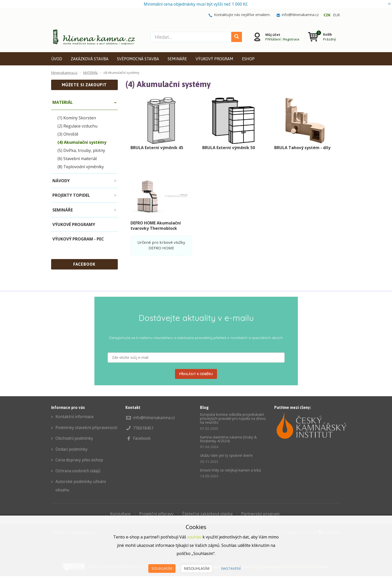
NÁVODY (61, 181)
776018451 (143, 428)
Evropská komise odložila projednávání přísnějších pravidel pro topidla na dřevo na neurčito (233, 418)
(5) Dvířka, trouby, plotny (81, 150)
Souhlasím (162, 568)
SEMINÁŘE (177, 59)
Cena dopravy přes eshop (80, 467)
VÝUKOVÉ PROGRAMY (74, 224)
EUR (336, 15)
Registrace (291, 39)
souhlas (194, 537)
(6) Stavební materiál (77, 159)
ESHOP (248, 59)
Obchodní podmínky (75, 446)
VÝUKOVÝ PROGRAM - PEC (78, 239)
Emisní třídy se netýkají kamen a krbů (231, 470)
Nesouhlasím (197, 568)
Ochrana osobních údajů (79, 478)
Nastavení (231, 568)
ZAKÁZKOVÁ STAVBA (90, 59)
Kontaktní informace (75, 417)
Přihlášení (273, 39)
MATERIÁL (63, 102)
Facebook (142, 438)
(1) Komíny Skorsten (77, 118)
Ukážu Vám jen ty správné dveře (227, 455)
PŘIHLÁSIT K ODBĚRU (196, 374)
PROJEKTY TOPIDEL (71, 195)
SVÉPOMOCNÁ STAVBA (138, 59)
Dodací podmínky (72, 457)
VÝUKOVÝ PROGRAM (214, 59)
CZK (327, 15)
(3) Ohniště (68, 134)
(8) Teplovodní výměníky (81, 167)
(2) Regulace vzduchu (77, 126)
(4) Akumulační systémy (82, 142)
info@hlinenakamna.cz (300, 15)
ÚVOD (57, 59)
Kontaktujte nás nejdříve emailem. (242, 15)
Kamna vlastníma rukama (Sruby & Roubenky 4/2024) (228, 439)
